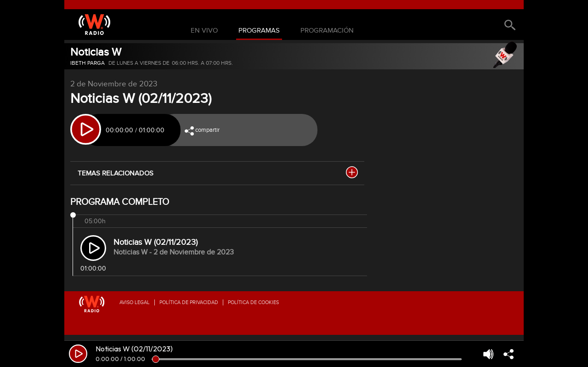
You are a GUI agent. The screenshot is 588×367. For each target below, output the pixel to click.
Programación (327, 31)
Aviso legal (135, 302)
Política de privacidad (189, 302)
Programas (259, 31)
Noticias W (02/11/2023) (155, 242)
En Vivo (204, 31)
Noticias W (96, 52)
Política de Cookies (253, 302)
